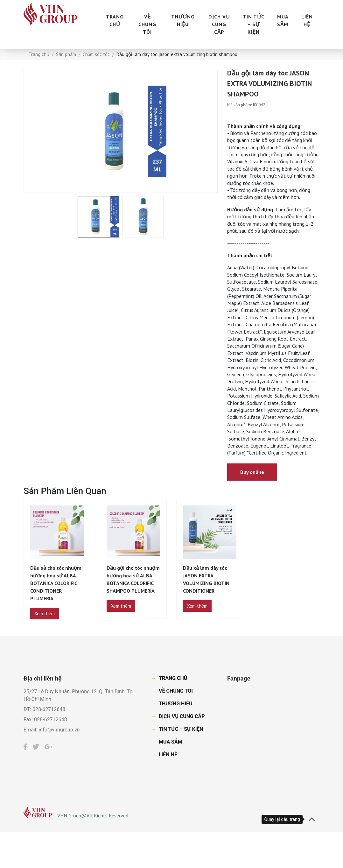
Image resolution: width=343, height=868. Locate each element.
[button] (312, 820)
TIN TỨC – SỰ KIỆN (254, 24)
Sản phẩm (66, 54)
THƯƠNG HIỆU (183, 20)
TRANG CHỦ (115, 20)
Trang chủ (39, 54)
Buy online (252, 472)
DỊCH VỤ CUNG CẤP (219, 24)
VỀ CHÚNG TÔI (147, 24)
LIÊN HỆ (307, 20)
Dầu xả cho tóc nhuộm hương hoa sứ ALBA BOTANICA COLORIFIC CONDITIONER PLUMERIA (56, 583)
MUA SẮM (283, 20)
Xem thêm (45, 614)
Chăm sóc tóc (96, 54)
